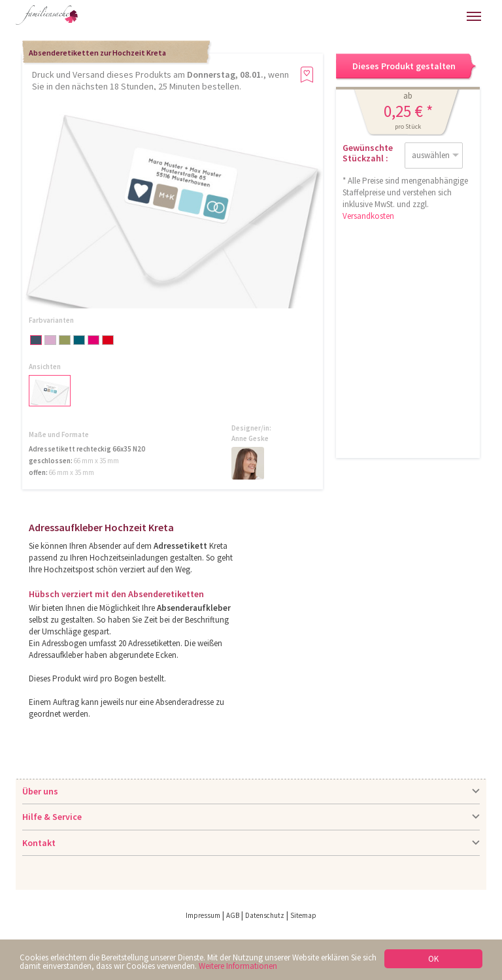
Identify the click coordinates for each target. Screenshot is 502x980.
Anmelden (390, 16)
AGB (233, 915)
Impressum (203, 915)
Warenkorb (418, 16)
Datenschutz (265, 915)
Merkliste (445, 16)
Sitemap (303, 915)
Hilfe (363, 16)
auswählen (431, 155)
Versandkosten (368, 216)
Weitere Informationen (238, 966)
